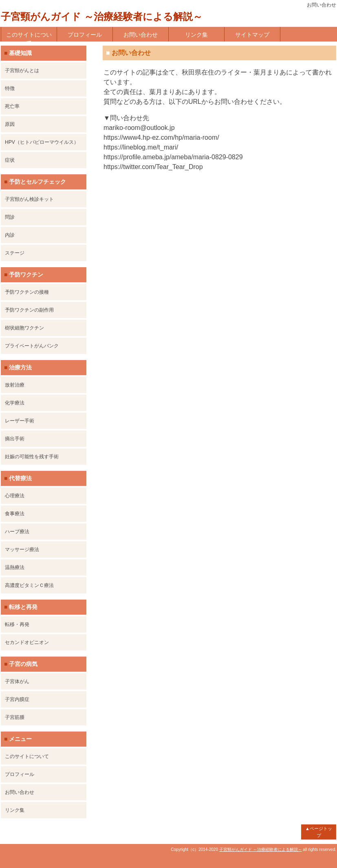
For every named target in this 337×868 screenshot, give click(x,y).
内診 (10, 235)
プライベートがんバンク (32, 346)
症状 (10, 160)
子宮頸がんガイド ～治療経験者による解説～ (102, 16)
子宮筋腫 (15, 717)
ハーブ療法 (17, 532)
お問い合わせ (141, 35)
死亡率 (12, 106)
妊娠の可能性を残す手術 (32, 457)
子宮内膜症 (17, 699)
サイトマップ (252, 35)
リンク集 (196, 35)
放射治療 (15, 385)
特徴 (10, 88)
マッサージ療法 (22, 549)
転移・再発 (17, 624)
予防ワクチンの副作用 (29, 310)
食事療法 (15, 514)
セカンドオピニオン (27, 642)
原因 (10, 124)
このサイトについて (29, 36)
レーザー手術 (20, 421)
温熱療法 (15, 567)
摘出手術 (15, 439)
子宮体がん (17, 681)
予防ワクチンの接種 (27, 292)
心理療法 (15, 496)
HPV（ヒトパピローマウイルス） (42, 142)
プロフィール (85, 35)
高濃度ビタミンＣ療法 (29, 585)
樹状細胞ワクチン (24, 328)
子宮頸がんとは (22, 70)
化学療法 (15, 403)
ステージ (15, 253)
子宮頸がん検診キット (29, 199)
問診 (10, 217)
